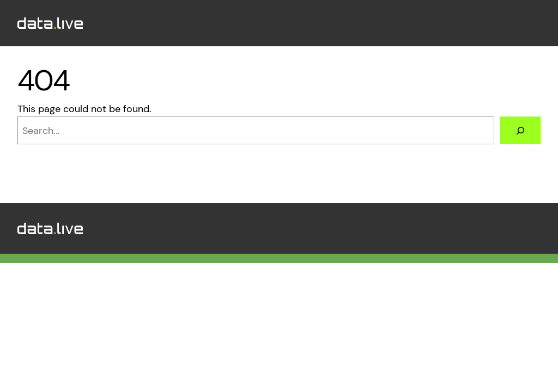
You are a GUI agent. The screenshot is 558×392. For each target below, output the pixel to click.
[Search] (520, 130)
